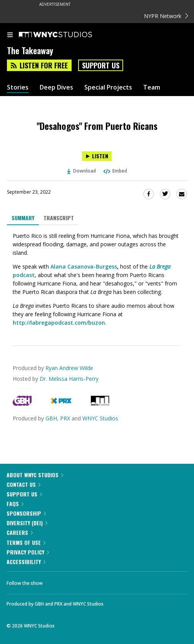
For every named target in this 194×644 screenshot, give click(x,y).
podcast (24, 275)
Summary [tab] (23, 218)
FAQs (15, 504)
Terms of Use (26, 542)
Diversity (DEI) (27, 523)
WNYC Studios (100, 418)
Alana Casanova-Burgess (84, 266)
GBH (51, 418)
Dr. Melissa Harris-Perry (69, 379)
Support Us (101, 65)
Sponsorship (26, 513)
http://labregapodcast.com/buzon (59, 323)
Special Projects (108, 87)
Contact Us (23, 484)
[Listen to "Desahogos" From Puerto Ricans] (97, 156)
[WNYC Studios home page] (65, 35)
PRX (65, 418)
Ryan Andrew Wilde (69, 368)
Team (152, 87)
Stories (18, 87)
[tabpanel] (97, 279)
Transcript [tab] (59, 218)
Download (82, 171)
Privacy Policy (28, 552)
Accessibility (26, 562)
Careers (20, 532)
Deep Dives (56, 87)
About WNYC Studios (35, 475)
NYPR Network (166, 16)
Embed (115, 171)
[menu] (10, 35)
